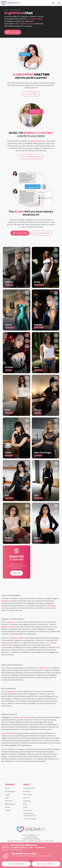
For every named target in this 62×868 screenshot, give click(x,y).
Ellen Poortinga (43, 453)
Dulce (37, 282)
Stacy (37, 538)
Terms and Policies (30, 819)
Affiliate (8, 810)
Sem (36, 367)
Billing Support (10, 804)
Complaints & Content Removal (30, 815)
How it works (28, 795)
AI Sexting (27, 791)
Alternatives (27, 810)
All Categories (10, 791)
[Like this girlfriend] (27, 256)
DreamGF (37, 835)
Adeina (9, 282)
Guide (25, 807)
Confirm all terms (46, 864)
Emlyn (8, 538)
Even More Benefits (31, 157)
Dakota (38, 325)
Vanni (8, 325)
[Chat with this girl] (27, 250)
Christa (9, 367)
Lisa (36, 495)
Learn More (31, 94)
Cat (7, 495)
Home (6, 10)
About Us (26, 798)
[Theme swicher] (53, 3)
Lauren (38, 410)
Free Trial (16, 573)
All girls (8, 795)
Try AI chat (13, 32)
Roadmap (27, 801)
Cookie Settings (16, 864)
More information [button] (17, 850)
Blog (25, 804)
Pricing (8, 807)
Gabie (8, 453)
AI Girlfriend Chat (29, 788)
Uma (8, 410)
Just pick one (42, 233)
